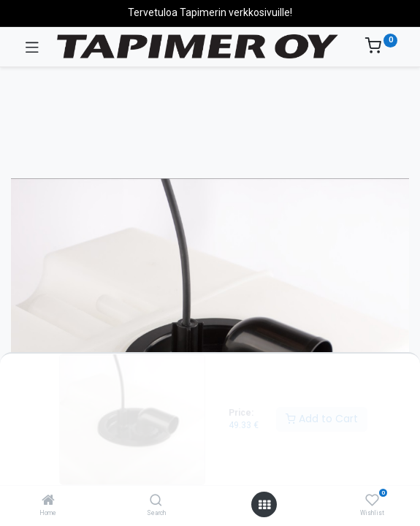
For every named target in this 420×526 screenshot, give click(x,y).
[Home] (48, 501)
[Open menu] (264, 505)
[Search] (156, 501)
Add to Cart (322, 419)
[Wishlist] (372, 500)
